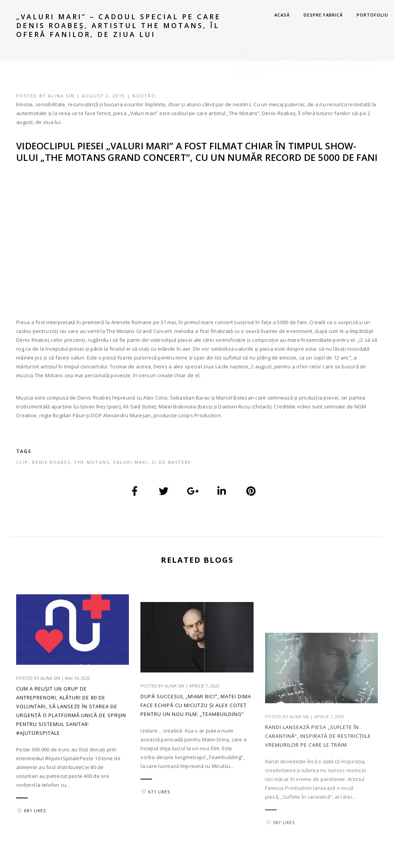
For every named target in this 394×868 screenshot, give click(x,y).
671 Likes (156, 818)
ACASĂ (282, 15)
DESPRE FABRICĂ (323, 15)
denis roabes (51, 462)
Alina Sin (61, 96)
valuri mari (130, 462)
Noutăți (144, 96)
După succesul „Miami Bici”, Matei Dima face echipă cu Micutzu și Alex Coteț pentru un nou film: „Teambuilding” (196, 731)
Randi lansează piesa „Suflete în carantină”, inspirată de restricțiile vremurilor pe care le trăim (318, 774)
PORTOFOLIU (372, 15)
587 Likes (280, 860)
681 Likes (32, 811)
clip (22, 462)
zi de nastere (171, 462)
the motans (92, 462)
